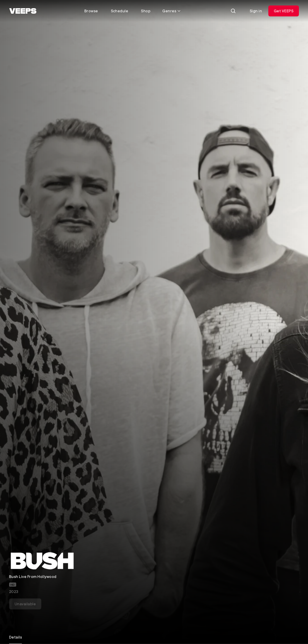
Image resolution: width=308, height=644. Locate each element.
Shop (146, 11)
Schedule (120, 11)
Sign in (256, 11)
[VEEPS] (23, 11)
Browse (91, 11)
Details (16, 637)
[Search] (233, 11)
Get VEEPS (284, 11)
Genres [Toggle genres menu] (172, 11)
